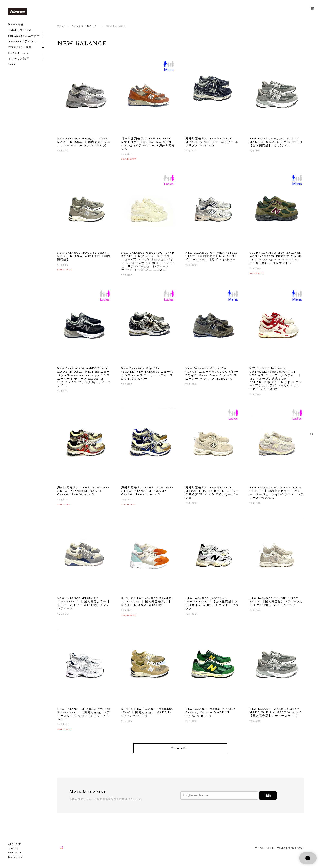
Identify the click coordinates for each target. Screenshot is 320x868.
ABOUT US (15, 844)
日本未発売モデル (20, 30)
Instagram (15, 857)
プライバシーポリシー (265, 848)
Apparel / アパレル (22, 42)
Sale (12, 64)
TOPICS (13, 849)
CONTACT (15, 853)
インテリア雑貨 (19, 59)
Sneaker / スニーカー (24, 36)
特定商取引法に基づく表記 (290, 848)
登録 (268, 795)
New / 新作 (16, 24)
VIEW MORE (180, 748)
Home (61, 26)
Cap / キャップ (19, 53)
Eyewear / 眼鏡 (20, 47)
